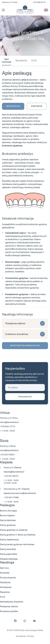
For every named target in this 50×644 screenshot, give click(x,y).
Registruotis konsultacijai (25, 346)
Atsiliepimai (6, 587)
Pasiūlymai (5, 582)
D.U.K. (3, 597)
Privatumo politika (9, 611)
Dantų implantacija (9, 540)
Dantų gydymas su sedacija (14, 530)
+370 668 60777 (39, 2)
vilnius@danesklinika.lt (9, 422)
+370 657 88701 (11, 476)
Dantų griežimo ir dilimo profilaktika (18, 535)
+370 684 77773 (8, 427)
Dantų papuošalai (9, 554)
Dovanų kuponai (8, 578)
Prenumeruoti (25, 397)
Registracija (13, 106)
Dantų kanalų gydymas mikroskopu (17, 544)
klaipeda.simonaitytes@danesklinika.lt (20, 493)
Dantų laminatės (8, 549)
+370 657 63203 (7, 455)
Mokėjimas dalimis (15, 323)
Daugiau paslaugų (9, 559)
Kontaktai (37, 106)
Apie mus (4, 568)
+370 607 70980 (11, 497)
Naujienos (5, 592)
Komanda (5, 573)
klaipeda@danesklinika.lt (14, 472)
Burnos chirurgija (8, 511)
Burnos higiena (7, 515)
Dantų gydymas (8, 525)
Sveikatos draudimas (17, 334)
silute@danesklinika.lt (9, 450)
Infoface (30, 636)
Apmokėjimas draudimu (12, 602)
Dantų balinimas (8, 520)
